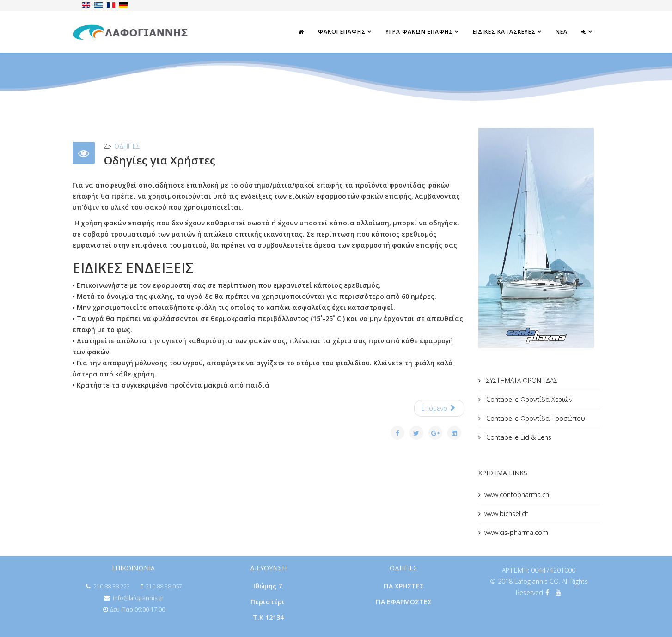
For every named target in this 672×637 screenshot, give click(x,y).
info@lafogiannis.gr (138, 598)
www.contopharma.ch (517, 494)
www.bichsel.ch (507, 513)
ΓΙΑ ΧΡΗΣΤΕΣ (404, 586)
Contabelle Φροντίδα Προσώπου (535, 418)
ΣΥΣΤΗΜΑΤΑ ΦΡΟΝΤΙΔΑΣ (521, 380)
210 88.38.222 (112, 586)
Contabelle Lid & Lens (518, 437)
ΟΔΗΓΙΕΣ (127, 146)
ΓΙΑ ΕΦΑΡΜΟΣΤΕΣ (404, 602)
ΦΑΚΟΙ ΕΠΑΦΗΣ (342, 32)
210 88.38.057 (164, 586)
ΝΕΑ (562, 32)
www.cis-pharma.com (516, 532)
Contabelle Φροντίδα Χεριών (528, 399)
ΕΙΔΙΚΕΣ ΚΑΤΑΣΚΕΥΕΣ (504, 32)
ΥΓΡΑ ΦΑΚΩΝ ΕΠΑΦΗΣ (419, 32)
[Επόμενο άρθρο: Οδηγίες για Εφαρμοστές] (439, 408)
